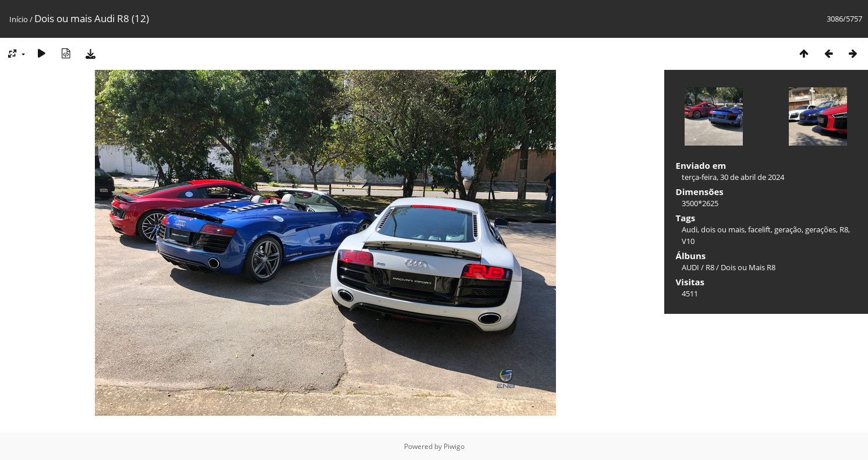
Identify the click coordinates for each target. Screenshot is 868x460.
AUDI (690, 267)
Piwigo (454, 446)
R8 (844, 229)
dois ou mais (723, 229)
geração (788, 229)
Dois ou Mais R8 (748, 267)
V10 (688, 241)
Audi (690, 229)
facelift (759, 229)
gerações (821, 229)
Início (19, 19)
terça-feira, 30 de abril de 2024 (733, 177)
